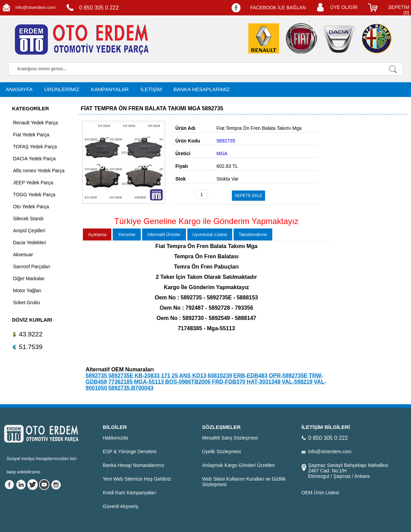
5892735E (121, 376)
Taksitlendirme (253, 234)
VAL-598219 (297, 382)
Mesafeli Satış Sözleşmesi (230, 438)
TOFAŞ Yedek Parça (35, 147)
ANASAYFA (19, 89)
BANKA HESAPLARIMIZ (201, 89)
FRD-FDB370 (229, 382)
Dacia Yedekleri (30, 243)
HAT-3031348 (263, 382)
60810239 (220, 376)
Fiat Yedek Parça (31, 135)
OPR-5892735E (288, 376)
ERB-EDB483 (250, 376)
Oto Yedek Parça (31, 207)
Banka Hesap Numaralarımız (134, 465)
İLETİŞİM (151, 89)
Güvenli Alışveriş (120, 506)
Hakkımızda (115, 438)
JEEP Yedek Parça (33, 183)
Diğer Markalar (29, 279)
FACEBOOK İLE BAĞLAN (278, 8)
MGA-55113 (149, 382)
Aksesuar (23, 255)
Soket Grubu (27, 302)
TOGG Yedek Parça (34, 195)
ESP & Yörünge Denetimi (130, 451)
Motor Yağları (27, 290)
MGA (222, 153)
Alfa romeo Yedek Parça (39, 171)
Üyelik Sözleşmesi (222, 451)
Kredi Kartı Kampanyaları (129, 493)
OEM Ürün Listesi (320, 493)
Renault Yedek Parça (35, 123)
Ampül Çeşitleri (29, 231)
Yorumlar (127, 234)
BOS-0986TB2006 (188, 382)
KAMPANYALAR (110, 89)
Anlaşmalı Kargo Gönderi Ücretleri (238, 465)
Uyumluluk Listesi (210, 234)
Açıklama (97, 234)
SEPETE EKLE (248, 196)
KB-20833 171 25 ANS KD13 (170, 376)
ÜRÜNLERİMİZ (62, 89)
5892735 (96, 376)
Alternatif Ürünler (164, 234)
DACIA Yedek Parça (34, 159)
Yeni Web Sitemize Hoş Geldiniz (137, 479)
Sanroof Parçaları (32, 267)
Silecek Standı (28, 219)
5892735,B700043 (131, 388)
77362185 (120, 382)
